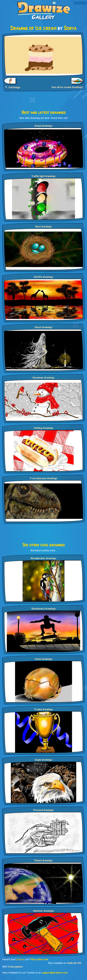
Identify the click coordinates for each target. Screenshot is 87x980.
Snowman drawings (43, 378)
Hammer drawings (43, 911)
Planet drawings (43, 860)
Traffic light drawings (43, 176)
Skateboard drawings (44, 609)
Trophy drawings (43, 709)
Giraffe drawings (43, 277)
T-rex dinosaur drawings (44, 478)
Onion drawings (44, 659)
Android (72, 963)
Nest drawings (44, 227)
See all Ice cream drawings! (67, 87)
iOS (79, 963)
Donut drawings (43, 126)
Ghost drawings (43, 327)
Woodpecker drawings (43, 558)
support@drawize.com (55, 973)
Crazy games (15, 967)
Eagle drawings (44, 760)
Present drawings (44, 810)
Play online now (39, 959)
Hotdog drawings (44, 428)
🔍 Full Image (13, 87)
